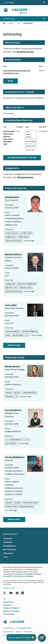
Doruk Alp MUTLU (13, 410)
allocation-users (26, 288)
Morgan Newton (13, 366)
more (10, 81)
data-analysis (11, 443)
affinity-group (23, 237)
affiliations (10, 397)
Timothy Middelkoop (15, 457)
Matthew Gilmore (13, 254)
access (18, 503)
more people (14, 345)
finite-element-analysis (29, 134)
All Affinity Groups (25, 52)
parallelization (31, 146)
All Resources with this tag (22, 158)
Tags (19, 23)
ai (17, 397)
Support (11, 23)
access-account (12, 233)
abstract (17, 393)
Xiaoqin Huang (12, 197)
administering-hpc (12, 331)
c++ (28, 335)
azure (8, 335)
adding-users (11, 237)
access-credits (26, 233)
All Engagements (25, 177)
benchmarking (31, 141)
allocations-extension (14, 241)
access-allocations (30, 503)
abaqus (9, 393)
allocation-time (11, 288)
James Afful (11, 305)
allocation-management (27, 284)
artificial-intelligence (29, 331)
